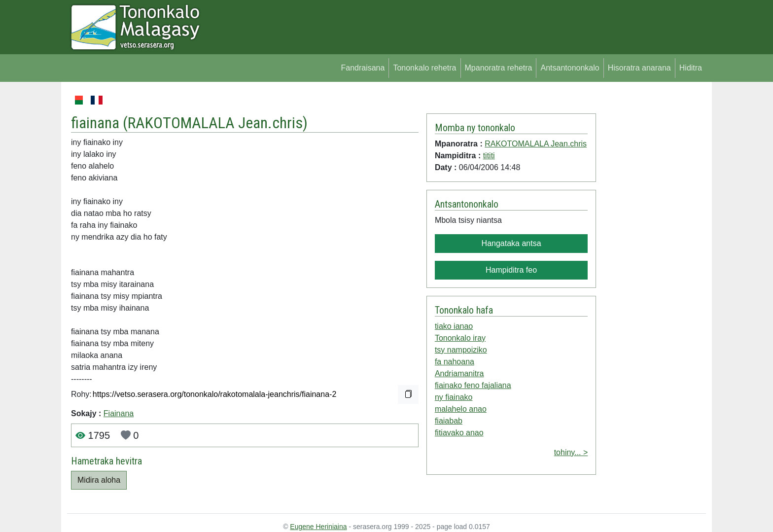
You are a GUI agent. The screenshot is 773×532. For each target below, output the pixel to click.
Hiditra (691, 68)
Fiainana (119, 413)
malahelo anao (461, 409)
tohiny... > (571, 452)
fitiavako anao (459, 433)
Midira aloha (99, 480)
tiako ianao (454, 326)
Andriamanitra (459, 373)
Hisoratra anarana (639, 68)
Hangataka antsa (511, 243)
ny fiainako (454, 397)
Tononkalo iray (460, 338)
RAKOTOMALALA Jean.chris (215, 123)
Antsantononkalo (570, 68)
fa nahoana (455, 362)
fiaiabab (449, 421)
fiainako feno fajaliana (473, 385)
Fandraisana (363, 68)
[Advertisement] (651, 242)
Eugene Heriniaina (318, 527)
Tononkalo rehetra (424, 68)
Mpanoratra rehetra (499, 68)
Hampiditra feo (511, 270)
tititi (489, 156)
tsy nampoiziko (461, 350)
